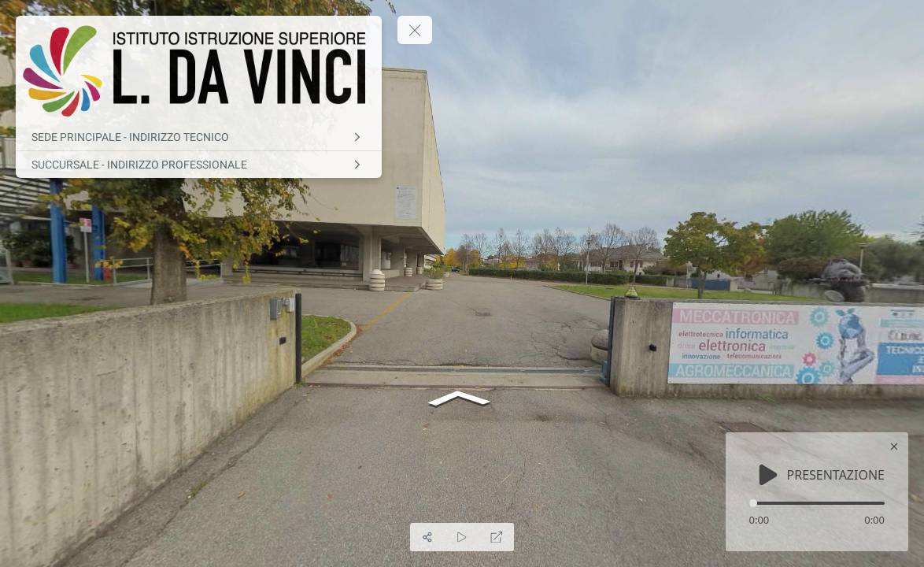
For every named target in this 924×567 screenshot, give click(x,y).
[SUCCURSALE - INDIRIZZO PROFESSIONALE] (199, 165)
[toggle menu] (415, 30)
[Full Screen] (497, 537)
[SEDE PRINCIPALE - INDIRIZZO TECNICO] (199, 137)
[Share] (427, 537)
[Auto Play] (462, 537)
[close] (894, 447)
